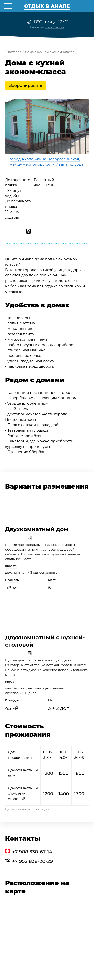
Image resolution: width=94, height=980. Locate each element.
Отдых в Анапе (47, 6)
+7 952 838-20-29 (32, 861)
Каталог (15, 52)
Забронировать (26, 86)
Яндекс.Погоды (54, 27)
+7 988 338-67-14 (32, 852)
